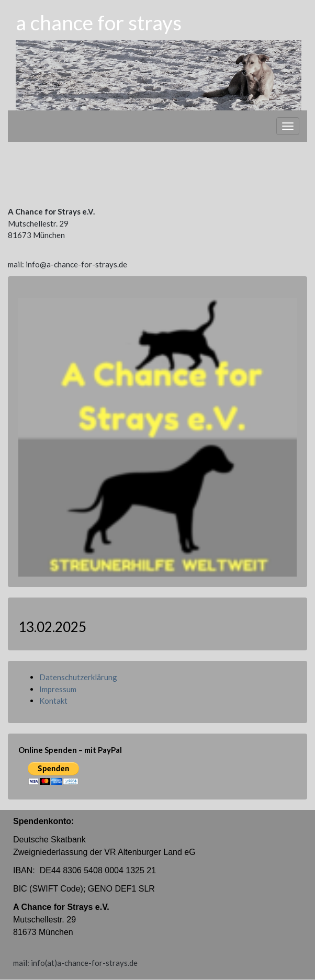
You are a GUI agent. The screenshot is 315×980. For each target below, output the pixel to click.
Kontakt (53, 701)
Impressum (58, 689)
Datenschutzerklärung (78, 677)
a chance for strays (99, 22)
